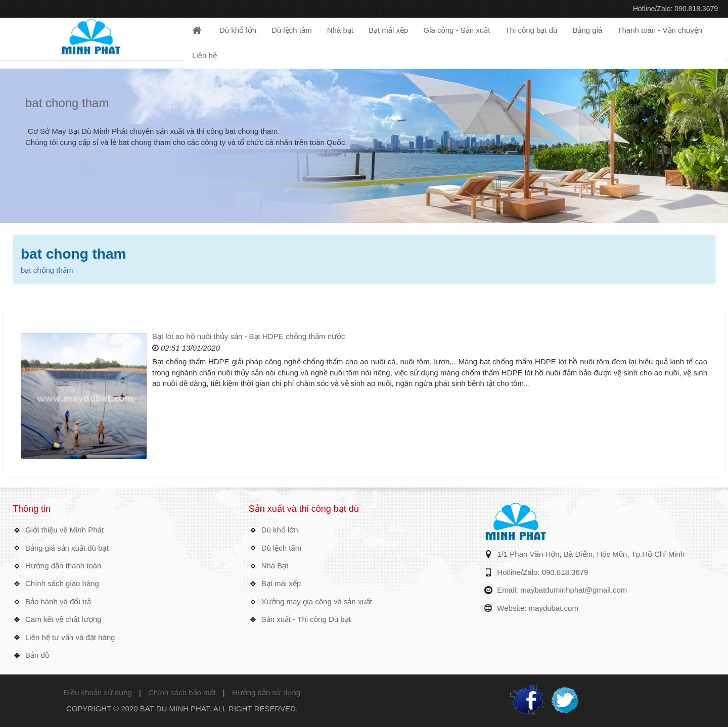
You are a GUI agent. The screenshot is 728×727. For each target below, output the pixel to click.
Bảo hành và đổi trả (58, 601)
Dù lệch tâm (282, 548)
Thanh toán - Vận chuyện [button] (660, 30)
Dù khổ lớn (280, 530)
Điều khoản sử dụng (98, 692)
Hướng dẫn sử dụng (266, 692)
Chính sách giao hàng (62, 583)
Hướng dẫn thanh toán (63, 566)
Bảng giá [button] (587, 30)
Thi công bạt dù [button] (531, 30)
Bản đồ (37, 655)
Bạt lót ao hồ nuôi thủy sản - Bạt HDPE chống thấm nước (248, 336)
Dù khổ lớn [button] (238, 30)
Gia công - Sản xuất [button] (457, 30)
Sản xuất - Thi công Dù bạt (306, 619)
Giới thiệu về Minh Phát (64, 530)
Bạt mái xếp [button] (389, 30)
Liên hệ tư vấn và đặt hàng (70, 637)
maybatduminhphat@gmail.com (574, 590)
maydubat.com (554, 608)
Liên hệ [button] (204, 55)
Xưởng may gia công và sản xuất (317, 601)
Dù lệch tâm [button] (292, 30)
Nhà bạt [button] (340, 30)
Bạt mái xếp (281, 583)
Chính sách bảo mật (182, 692)
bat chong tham (67, 103)
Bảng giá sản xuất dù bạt (67, 548)
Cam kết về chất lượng (63, 619)
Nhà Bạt (275, 566)
